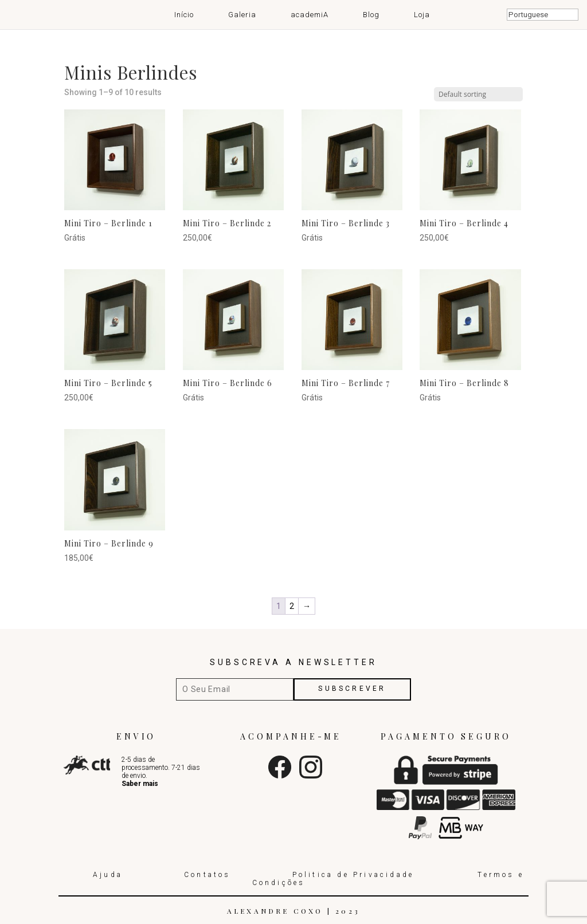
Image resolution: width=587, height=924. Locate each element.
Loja (422, 15)
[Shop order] (478, 94)
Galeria (242, 15)
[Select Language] (543, 15)
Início (184, 15)
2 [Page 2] (292, 606)
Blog (371, 15)
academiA (310, 15)
